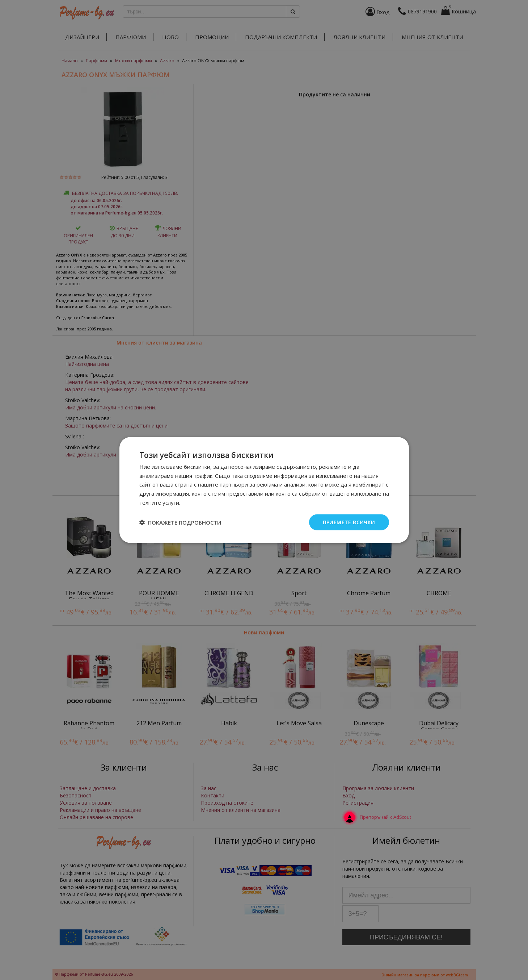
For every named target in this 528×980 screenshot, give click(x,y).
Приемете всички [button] (349, 522)
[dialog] (264, 490)
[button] (180, 522)
